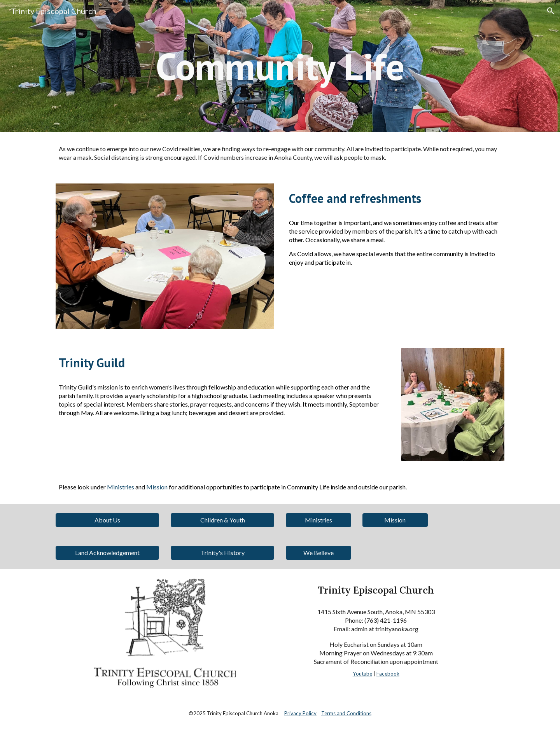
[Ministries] (318, 520)
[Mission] (395, 520)
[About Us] (107, 520)
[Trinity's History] (222, 553)
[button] (551, 11)
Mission (157, 487)
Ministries (121, 487)
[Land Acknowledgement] (107, 553)
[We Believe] (318, 553)
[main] (280, 66)
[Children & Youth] (222, 520)
